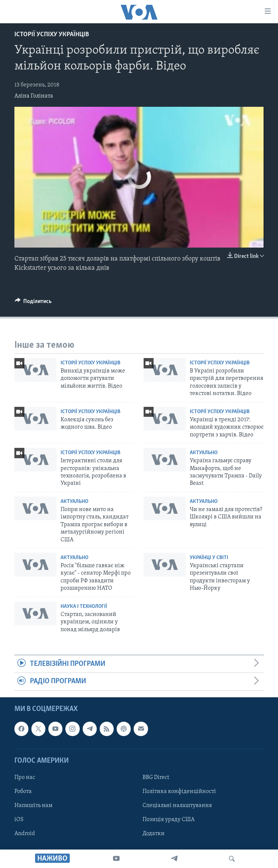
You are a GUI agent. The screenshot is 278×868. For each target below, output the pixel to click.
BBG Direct (156, 777)
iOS (19, 820)
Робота (23, 792)
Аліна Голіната (34, 96)
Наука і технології (84, 607)
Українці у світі (209, 558)
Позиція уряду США (169, 820)
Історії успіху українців (52, 35)
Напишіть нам (33, 806)
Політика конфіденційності (179, 792)
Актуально (204, 453)
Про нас (25, 777)
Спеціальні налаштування (177, 806)
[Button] (33, 303)
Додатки (154, 834)
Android (25, 834)
